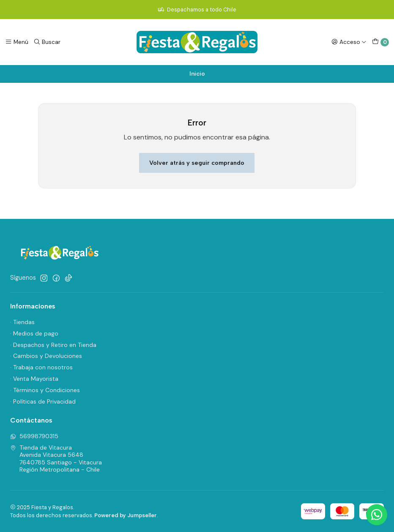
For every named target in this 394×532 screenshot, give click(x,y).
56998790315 (34, 436)
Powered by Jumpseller (126, 515)
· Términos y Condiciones (45, 390)
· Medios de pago (34, 333)
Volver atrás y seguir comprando (197, 163)
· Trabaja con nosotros (41, 367)
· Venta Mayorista (34, 379)
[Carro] (380, 42)
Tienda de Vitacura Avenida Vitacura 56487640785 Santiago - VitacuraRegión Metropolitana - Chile (56, 459)
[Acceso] (349, 42)
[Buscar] (47, 42)
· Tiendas (22, 322)
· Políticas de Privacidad (43, 401)
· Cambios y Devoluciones (46, 356)
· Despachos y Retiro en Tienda (53, 345)
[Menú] (17, 42)
